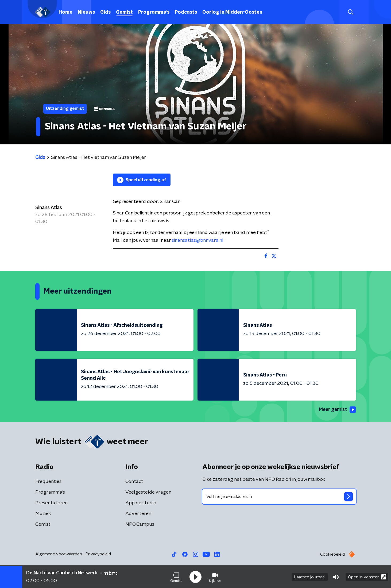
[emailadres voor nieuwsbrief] (279, 497)
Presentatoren (51, 503)
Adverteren (138, 514)
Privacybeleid (98, 554)
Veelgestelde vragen (148, 492)
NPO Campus (140, 524)
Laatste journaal (310, 577)
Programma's (154, 12)
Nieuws (86, 12)
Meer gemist (337, 410)
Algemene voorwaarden (59, 554)
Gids (105, 12)
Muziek (43, 514)
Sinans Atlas (49, 208)
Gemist (124, 12)
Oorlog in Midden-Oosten (232, 12)
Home (65, 12)
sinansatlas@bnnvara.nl (198, 240)
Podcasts (186, 12)
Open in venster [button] (367, 577)
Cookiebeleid (332, 554)
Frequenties (48, 482)
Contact (134, 482)
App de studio (141, 503)
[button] (176, 577)
